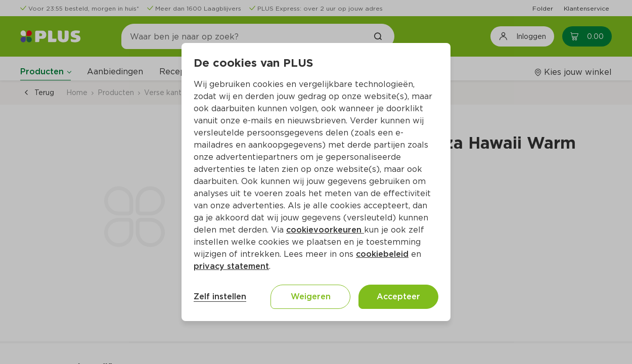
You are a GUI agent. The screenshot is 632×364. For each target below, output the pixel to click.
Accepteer (398, 297)
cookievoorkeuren (325, 230)
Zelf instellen (220, 297)
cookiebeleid (382, 254)
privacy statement (231, 266)
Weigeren (311, 297)
